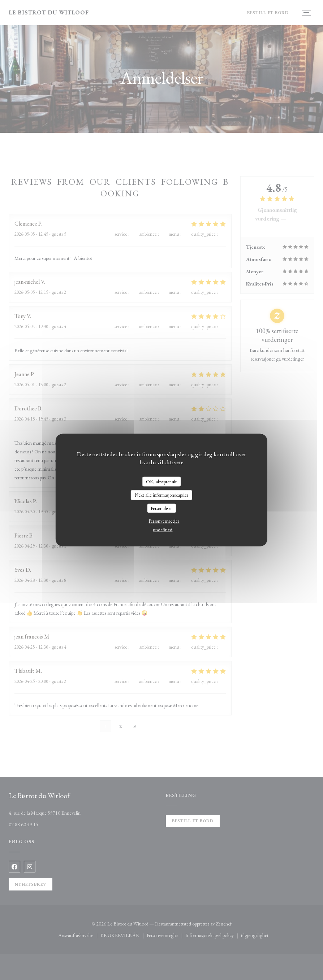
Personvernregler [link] (164, 521)
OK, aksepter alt (161, 481)
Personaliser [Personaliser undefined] (161, 508)
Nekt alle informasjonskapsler (161, 495)
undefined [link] (163, 530)
